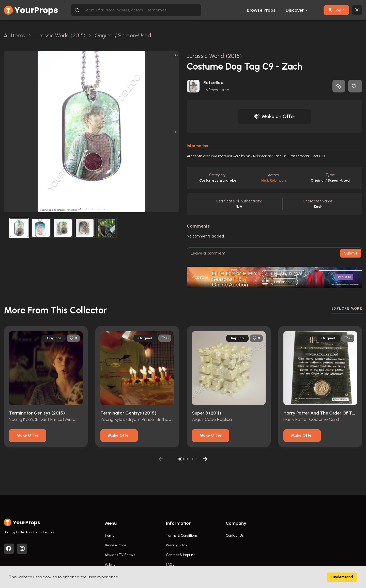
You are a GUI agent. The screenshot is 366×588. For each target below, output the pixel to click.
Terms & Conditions (182, 536)
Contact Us (235, 536)
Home (110, 536)
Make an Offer (274, 116)
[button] (79, 209)
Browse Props (261, 10)
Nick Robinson (273, 180)
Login (336, 10)
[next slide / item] (176, 132)
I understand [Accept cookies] (342, 577)
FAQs (170, 565)
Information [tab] (197, 146)
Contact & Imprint (180, 555)
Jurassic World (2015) (214, 56)
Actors (110, 565)
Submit (351, 253)
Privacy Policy (177, 545)
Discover (295, 10)
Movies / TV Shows (120, 555)
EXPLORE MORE (347, 308)
